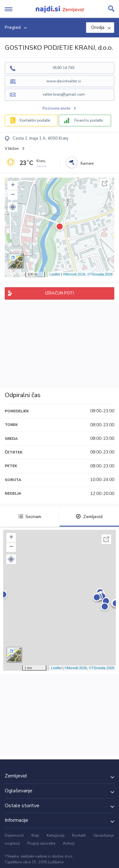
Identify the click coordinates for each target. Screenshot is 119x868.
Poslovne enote (56, 108)
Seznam (30, 517)
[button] (13, 207)
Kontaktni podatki (35, 120)
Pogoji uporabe (41, 843)
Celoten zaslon (105, 183)
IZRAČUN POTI (60, 293)
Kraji (35, 835)
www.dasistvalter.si (64, 81)
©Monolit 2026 (74, 274)
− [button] (13, 195)
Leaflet (55, 274)
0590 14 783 (64, 68)
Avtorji (69, 843)
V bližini (12, 149)
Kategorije (56, 835)
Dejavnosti (14, 835)
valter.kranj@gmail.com (64, 94)
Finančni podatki (89, 120)
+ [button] (13, 186)
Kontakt (79, 835)
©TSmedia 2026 (100, 274)
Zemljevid (89, 517)
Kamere (87, 163)
